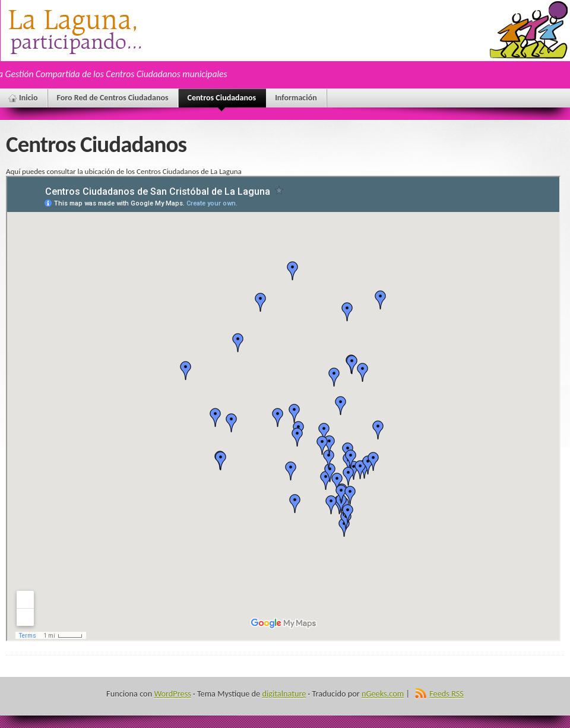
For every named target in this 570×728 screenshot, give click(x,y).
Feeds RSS (446, 694)
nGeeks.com (383, 694)
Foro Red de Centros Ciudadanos (113, 98)
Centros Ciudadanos (222, 100)
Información (296, 98)
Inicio (28, 98)
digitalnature (284, 694)
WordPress (172, 694)
